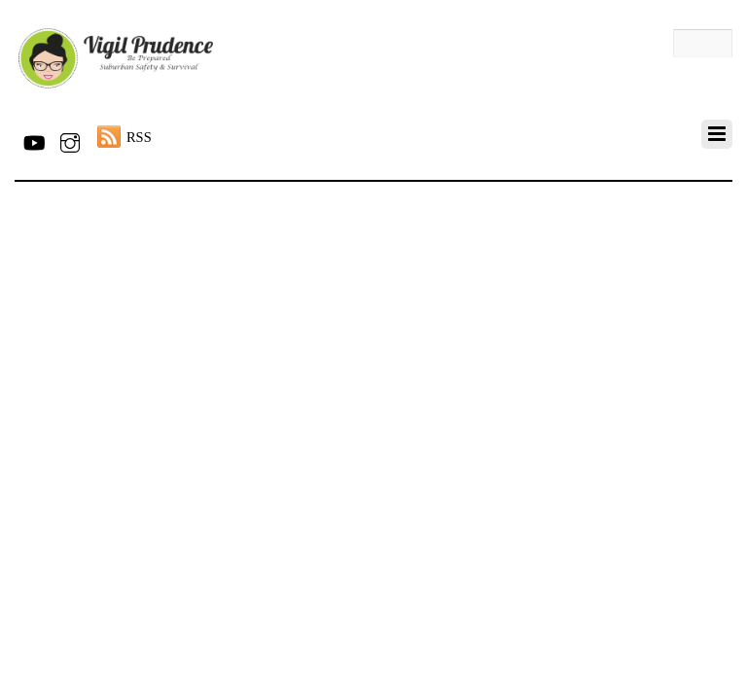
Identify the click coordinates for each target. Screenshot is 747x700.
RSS (139, 137)
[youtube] (33, 139)
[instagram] (70, 139)
